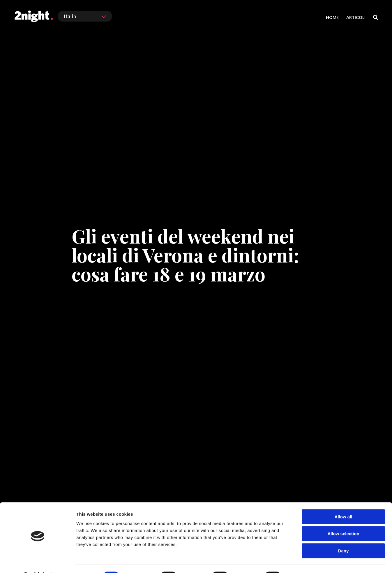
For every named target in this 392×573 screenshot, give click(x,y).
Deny (344, 536)
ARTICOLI (356, 17)
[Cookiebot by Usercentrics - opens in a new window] (38, 562)
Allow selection (343, 519)
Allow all (344, 502)
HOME (332, 17)
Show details (306, 561)
